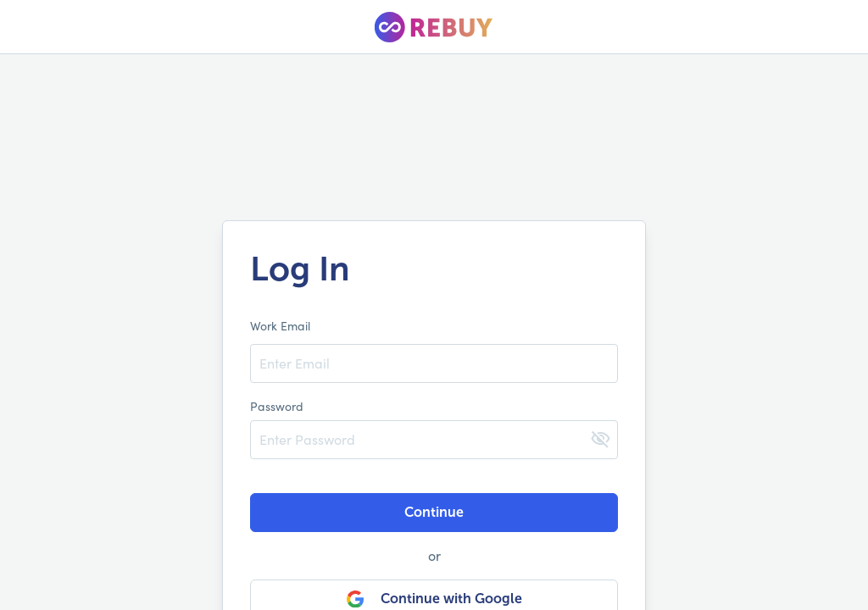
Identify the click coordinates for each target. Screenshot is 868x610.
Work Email (280, 326)
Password (277, 406)
